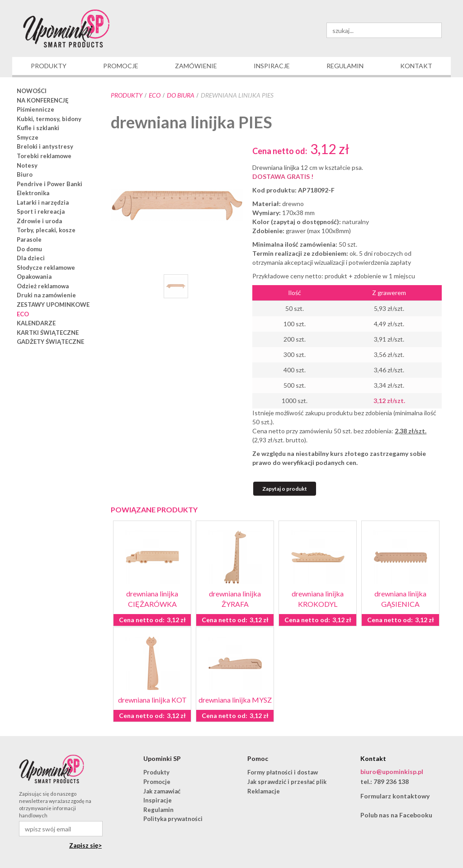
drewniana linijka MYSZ (235, 700)
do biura (181, 95)
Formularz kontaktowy (395, 796)
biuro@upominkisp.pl (392, 772)
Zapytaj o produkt (285, 489)
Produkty (127, 95)
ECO (155, 95)
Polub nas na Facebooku (396, 815)
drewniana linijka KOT (152, 700)
